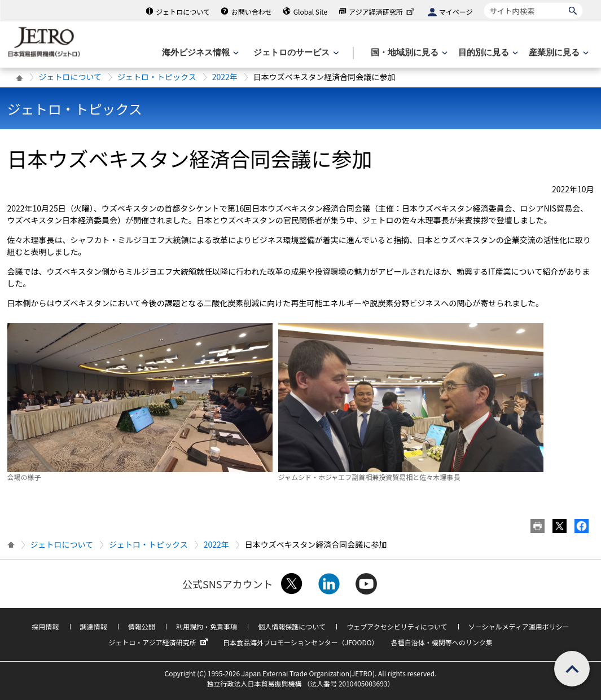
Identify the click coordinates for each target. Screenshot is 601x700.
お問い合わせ (252, 12)
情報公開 (142, 626)
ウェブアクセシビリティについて (397, 626)
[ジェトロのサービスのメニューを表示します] (295, 53)
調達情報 (94, 626)
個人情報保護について (292, 626)
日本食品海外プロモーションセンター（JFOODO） (301, 642)
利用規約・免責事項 (207, 626)
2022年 (225, 77)
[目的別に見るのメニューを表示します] (487, 53)
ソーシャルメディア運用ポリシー (519, 626)
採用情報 (45, 626)
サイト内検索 (484, 3)
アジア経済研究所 (383, 12)
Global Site (310, 12)
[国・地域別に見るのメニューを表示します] (408, 53)
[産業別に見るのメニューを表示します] (558, 53)
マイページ (456, 12)
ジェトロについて (183, 12)
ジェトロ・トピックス (157, 77)
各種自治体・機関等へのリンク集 (442, 642)
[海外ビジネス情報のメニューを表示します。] (199, 53)
